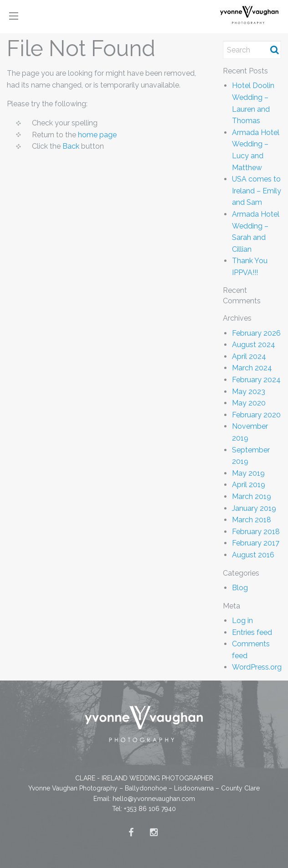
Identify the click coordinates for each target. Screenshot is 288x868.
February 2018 (256, 532)
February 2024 (256, 380)
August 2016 (253, 555)
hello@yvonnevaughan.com (154, 799)
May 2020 (249, 403)
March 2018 (252, 520)
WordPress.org (257, 667)
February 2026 (256, 333)
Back (71, 146)
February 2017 (256, 543)
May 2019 (248, 473)
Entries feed (252, 632)
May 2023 (249, 392)
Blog (240, 588)
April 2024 (249, 356)
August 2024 (254, 345)
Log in (242, 621)
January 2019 (254, 508)
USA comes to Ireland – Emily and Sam (257, 191)
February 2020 (256, 415)
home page (97, 135)
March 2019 (252, 496)
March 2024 (252, 368)
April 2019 (249, 485)
